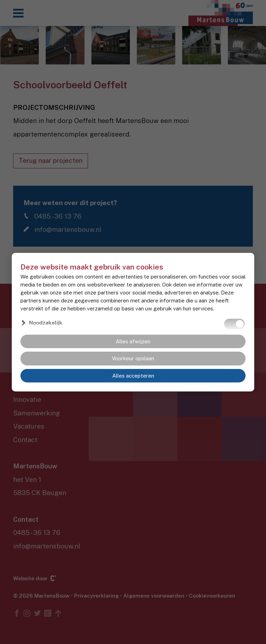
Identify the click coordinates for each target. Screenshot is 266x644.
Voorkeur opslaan (133, 359)
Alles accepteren (133, 376)
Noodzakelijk (46, 323)
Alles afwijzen (133, 341)
